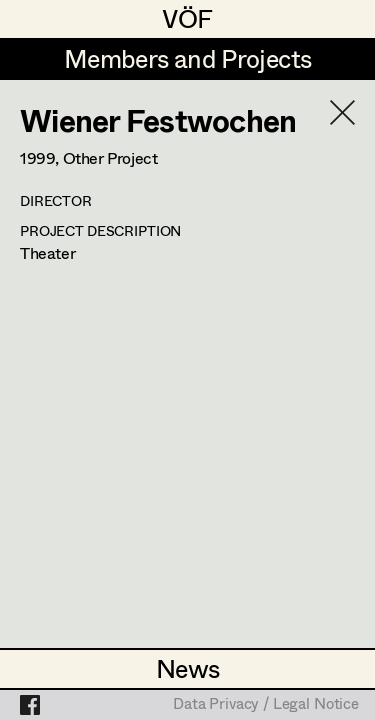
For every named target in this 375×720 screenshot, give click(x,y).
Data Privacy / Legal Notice (266, 705)
